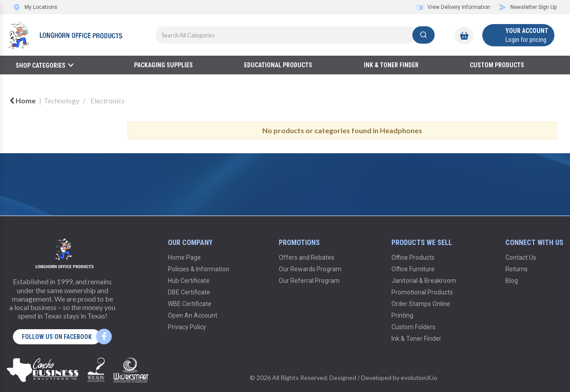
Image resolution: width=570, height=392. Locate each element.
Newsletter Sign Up (528, 7)
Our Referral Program (309, 281)
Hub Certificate (189, 281)
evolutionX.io (419, 378)
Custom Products (497, 65)
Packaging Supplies (163, 65)
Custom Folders (413, 327)
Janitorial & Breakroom (424, 281)
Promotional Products (422, 292)
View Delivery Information (453, 7)
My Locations (35, 7)
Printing (402, 315)
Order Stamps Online (421, 304)
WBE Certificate (190, 304)
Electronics (108, 100)
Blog (512, 281)
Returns (517, 269)
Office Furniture (413, 269)
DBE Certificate (189, 292)
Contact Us (521, 257)
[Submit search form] (423, 35)
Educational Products (278, 65)
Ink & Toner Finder (391, 65)
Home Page (184, 257)
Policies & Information (199, 269)
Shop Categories (41, 65)
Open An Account (193, 315)
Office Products (413, 257)
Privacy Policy (187, 327)
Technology (61, 100)
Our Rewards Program (310, 269)
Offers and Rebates (307, 257)
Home (22, 100)
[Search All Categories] (295, 35)
